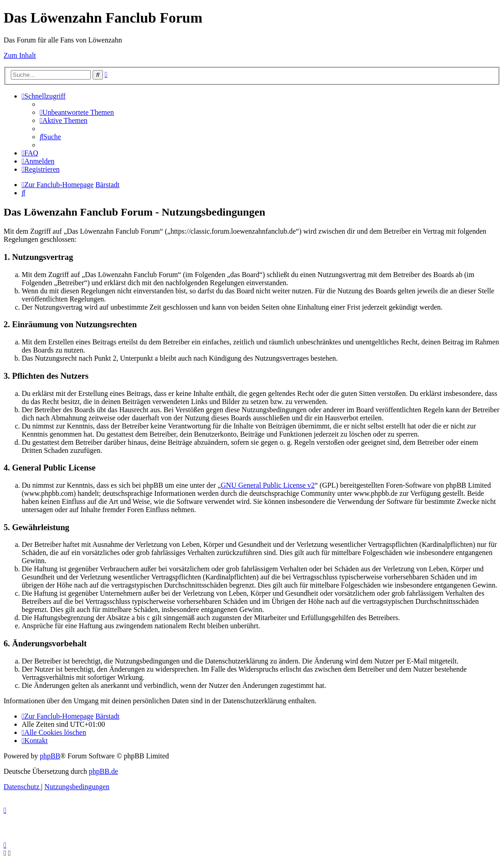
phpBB (50, 756)
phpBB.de (103, 771)
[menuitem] (77, 112)
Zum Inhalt (20, 55)
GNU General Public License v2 (268, 485)
